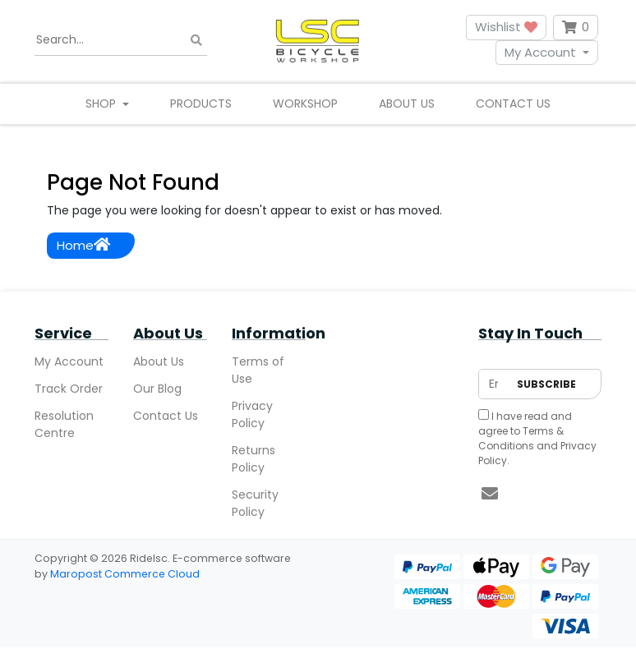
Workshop (305, 104)
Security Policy (255, 503)
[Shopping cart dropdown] (576, 28)
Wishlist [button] (506, 27)
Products (201, 104)
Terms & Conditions (521, 438)
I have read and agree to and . (537, 438)
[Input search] (121, 40)
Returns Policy (253, 459)
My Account (540, 52)
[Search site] (196, 40)
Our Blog (157, 389)
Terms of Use (258, 370)
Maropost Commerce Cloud (125, 574)
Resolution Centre (64, 424)
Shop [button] (102, 104)
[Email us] (490, 494)
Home (83, 245)
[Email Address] (493, 384)
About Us (407, 104)
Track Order (69, 389)
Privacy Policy (252, 414)
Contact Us (513, 104)
